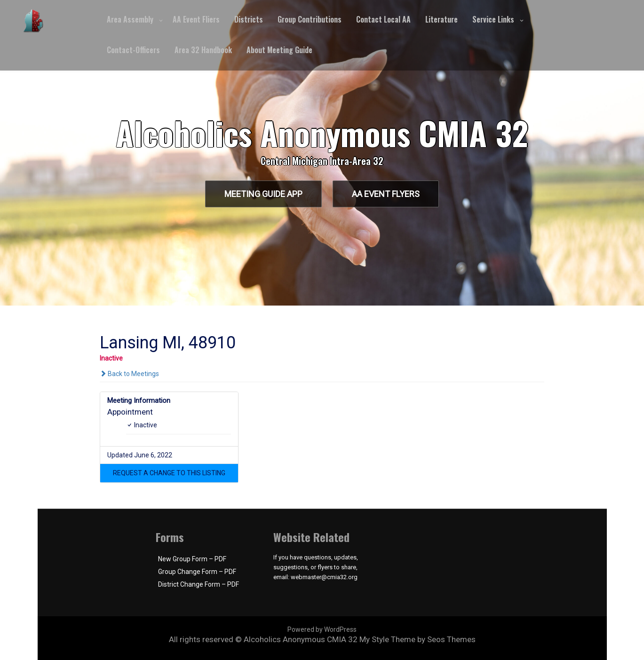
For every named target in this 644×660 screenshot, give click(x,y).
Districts (249, 19)
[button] (169, 473)
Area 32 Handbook (203, 50)
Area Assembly (130, 19)
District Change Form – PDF (199, 584)
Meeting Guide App (263, 194)
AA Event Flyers (386, 194)
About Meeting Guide (279, 50)
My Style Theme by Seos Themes (417, 639)
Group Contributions (310, 19)
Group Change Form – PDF (197, 572)
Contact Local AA (383, 19)
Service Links (493, 19)
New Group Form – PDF (192, 559)
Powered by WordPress (322, 629)
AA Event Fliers (196, 19)
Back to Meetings (129, 374)
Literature (441, 19)
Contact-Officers (133, 50)
